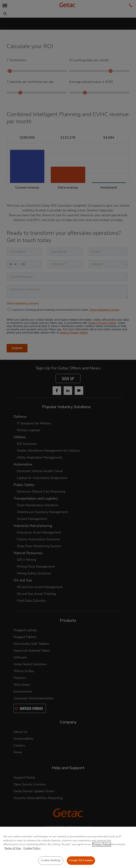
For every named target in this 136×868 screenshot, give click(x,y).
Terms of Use (13, 848)
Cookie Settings (51, 860)
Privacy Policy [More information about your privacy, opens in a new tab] (101, 844)
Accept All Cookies (81, 860)
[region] (68, 847)
